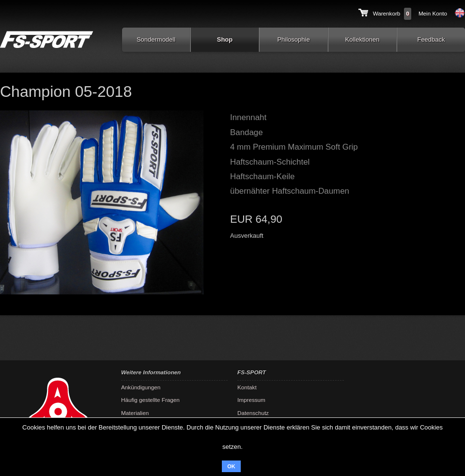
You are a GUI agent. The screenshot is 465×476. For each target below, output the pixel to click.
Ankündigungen (141, 387)
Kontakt (247, 387)
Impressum (251, 400)
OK (231, 466)
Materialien (135, 413)
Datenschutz (253, 413)
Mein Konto (433, 13)
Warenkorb (387, 13)
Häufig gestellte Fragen (150, 400)
